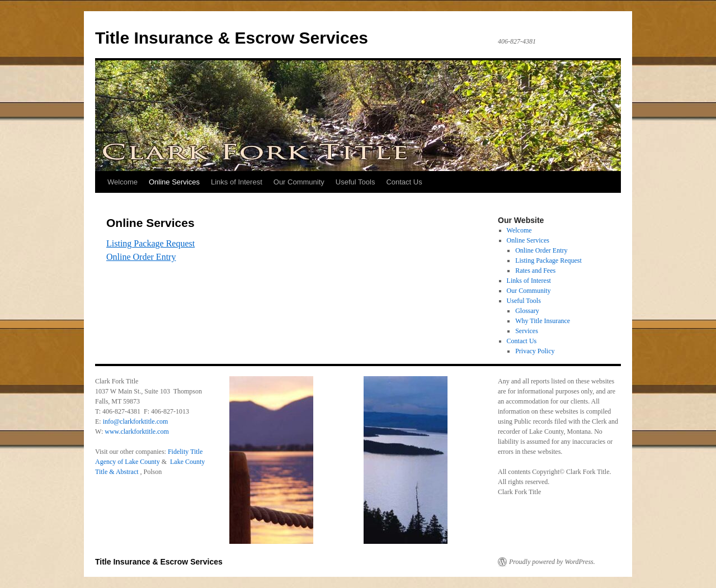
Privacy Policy (535, 351)
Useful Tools (355, 182)
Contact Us (404, 182)
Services (527, 331)
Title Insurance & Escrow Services (232, 38)
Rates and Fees (535, 271)
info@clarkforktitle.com (136, 421)
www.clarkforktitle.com (137, 431)
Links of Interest (237, 182)
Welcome (123, 182)
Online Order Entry (141, 257)
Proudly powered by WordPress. (552, 562)
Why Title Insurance (543, 321)
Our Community (299, 182)
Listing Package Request (150, 243)
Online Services (174, 182)
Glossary (527, 311)
